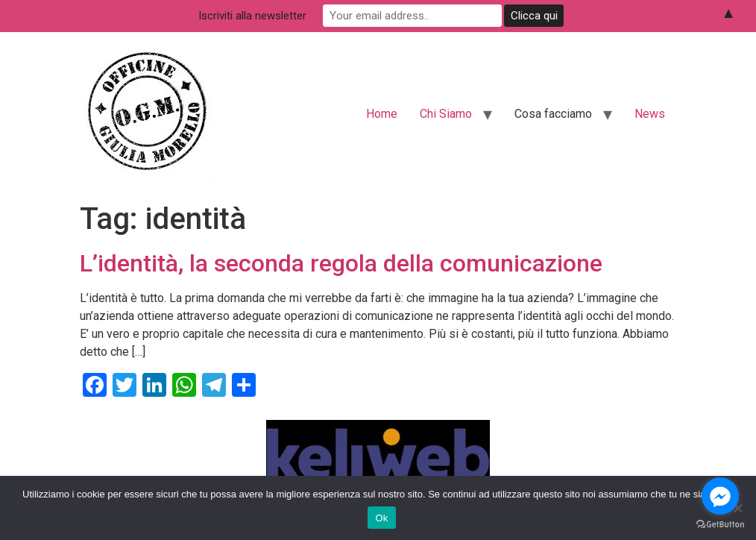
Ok (381, 518)
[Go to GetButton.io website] (720, 525)
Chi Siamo (446, 114)
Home (382, 114)
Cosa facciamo (553, 114)
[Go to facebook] (720, 496)
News (650, 114)
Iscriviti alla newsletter (252, 16)
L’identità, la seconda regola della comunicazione (341, 263)
